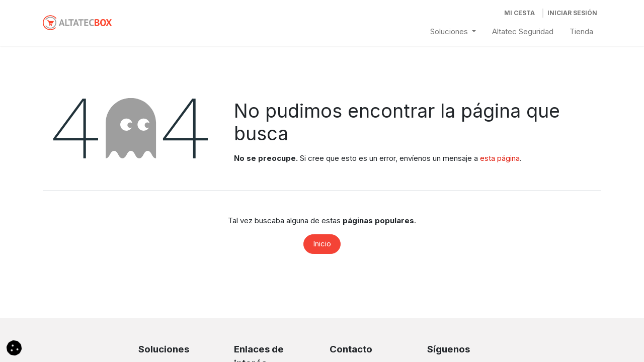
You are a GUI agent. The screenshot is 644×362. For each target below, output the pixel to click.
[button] (14, 347)
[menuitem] (453, 32)
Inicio (322, 244)
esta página (500, 158)
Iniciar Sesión (572, 13)
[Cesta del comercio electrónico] (519, 13)
